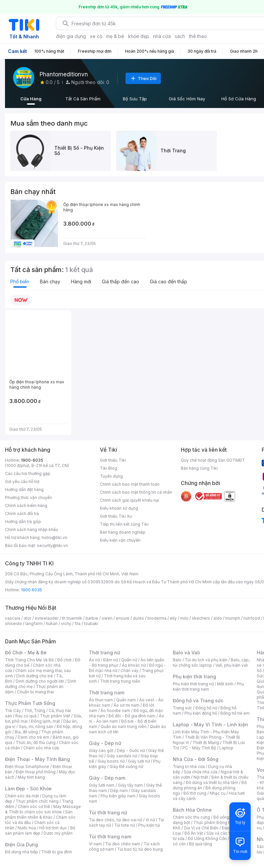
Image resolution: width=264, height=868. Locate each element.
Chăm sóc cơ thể (34, 806)
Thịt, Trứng (35, 710)
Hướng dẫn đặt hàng (24, 489)
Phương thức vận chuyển (28, 497)
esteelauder (47, 618)
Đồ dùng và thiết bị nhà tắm (212, 782)
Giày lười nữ (139, 761)
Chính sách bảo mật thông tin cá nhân (136, 492)
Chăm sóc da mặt (22, 796)
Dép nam (119, 790)
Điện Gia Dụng (21, 844)
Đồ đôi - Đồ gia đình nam (132, 716)
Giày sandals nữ (122, 756)
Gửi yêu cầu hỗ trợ (22, 481)
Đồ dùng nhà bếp (21, 852)
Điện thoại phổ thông (36, 772)
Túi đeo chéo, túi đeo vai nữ (116, 820)
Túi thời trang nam (110, 836)
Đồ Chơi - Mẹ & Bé (26, 652)
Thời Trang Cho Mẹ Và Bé (29, 660)
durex (138, 618)
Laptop (226, 748)
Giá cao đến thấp (168, 281)
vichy (66, 623)
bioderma (157, 618)
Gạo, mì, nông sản (36, 726)
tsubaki (91, 623)
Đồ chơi (64, 660)
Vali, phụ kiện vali (232, 665)
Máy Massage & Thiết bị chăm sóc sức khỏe (43, 809)
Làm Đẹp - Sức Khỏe (28, 788)
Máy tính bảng (31, 777)
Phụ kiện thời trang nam (208, 686)
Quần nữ (129, 660)
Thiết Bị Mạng (206, 742)
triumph (233, 618)
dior (27, 618)
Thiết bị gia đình (57, 852)
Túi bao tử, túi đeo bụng (140, 849)
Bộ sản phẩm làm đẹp (40, 830)
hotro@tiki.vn (54, 537)
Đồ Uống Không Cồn (207, 838)
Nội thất (201, 777)
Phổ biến (20, 281)
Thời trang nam (107, 692)
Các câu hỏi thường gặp (28, 473)
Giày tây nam (130, 785)
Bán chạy (50, 281)
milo (184, 618)
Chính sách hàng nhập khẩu (31, 529)
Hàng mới (81, 281)
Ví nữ (150, 820)
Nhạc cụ (218, 793)
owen (107, 618)
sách (180, 36)
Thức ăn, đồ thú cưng (36, 742)
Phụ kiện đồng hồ (201, 713)
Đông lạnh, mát (45, 721)
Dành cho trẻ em (33, 737)
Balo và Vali (186, 652)
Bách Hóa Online (192, 810)
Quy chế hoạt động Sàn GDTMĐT (213, 460)
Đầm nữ (111, 660)
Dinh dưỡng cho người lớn (40, 681)
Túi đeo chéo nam (123, 844)
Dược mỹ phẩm (58, 833)
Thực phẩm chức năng (37, 801)
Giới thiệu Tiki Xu (116, 516)
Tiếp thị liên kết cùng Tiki (124, 524)
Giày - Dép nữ (105, 743)
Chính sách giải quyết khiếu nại (130, 500)
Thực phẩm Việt (55, 716)
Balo (177, 660)
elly (173, 618)
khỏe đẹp (139, 36)
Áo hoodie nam (115, 710)
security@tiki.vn (52, 545)
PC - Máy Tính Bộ (199, 748)
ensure (123, 618)
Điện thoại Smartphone (27, 766)
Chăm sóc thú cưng (191, 817)
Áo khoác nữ (134, 665)
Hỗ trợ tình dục (53, 828)
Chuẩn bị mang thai (35, 692)
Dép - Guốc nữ (131, 750)
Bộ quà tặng (201, 844)
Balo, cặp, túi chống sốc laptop (211, 662)
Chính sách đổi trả (22, 513)
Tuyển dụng (111, 476)
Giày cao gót (101, 750)
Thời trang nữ (105, 652)
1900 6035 (31, 590)
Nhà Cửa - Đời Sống (196, 759)
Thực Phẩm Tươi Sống (30, 703)
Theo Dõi (143, 78)
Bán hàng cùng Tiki (199, 468)
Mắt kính (225, 684)
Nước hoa (27, 828)
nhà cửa (162, 36)
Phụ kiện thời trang (194, 676)
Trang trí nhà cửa (189, 766)
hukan (52, 623)
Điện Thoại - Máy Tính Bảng (37, 759)
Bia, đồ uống (26, 732)
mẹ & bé (115, 36)
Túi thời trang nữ (108, 812)
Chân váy (130, 670)
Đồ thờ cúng (195, 793)
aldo (218, 618)
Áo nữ (94, 660)
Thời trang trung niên (120, 681)
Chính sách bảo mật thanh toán (130, 484)
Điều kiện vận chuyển (120, 540)
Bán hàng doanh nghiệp (123, 532)
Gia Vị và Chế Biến (201, 828)
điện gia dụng (71, 36)
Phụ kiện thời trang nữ (193, 684)
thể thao (198, 36)
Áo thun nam (101, 700)
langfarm (34, 623)
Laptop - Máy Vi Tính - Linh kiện (210, 724)
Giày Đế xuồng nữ (126, 766)
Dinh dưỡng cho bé (35, 676)
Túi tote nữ (125, 825)
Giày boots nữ (111, 761)
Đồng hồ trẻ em (235, 713)
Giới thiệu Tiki (113, 460)
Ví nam (95, 844)
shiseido (13, 623)
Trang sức (182, 708)
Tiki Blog (109, 468)
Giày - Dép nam (107, 778)
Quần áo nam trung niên (124, 726)
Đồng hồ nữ (206, 708)
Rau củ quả (26, 716)
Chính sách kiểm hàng (26, 505)
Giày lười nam (102, 785)
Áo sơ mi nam (127, 705)
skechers (201, 618)
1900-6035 (32, 460)
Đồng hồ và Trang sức (198, 700)
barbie (92, 618)
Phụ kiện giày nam (118, 796)
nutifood (252, 618)
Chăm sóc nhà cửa (41, 748)
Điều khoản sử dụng (119, 508)
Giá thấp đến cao (121, 281)
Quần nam (126, 700)
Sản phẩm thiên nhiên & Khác (39, 814)
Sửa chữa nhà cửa (201, 772)
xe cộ (96, 36)
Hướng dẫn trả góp (23, 521)
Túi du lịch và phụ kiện (206, 660)
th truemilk (72, 618)
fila (78, 623)
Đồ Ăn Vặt (194, 833)
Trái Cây (13, 710)
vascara (13, 618)
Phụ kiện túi (149, 825)
